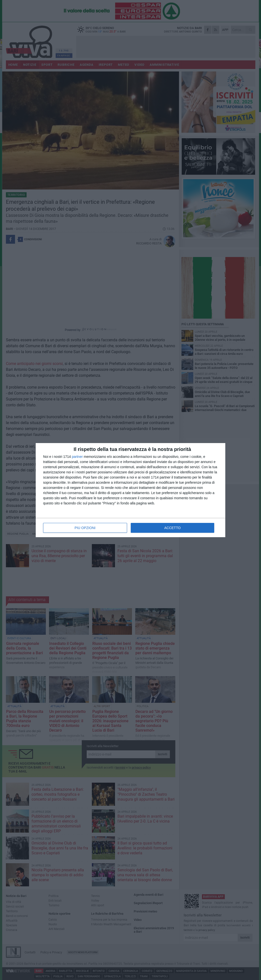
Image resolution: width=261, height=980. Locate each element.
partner (77, 457)
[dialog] (130, 490)
